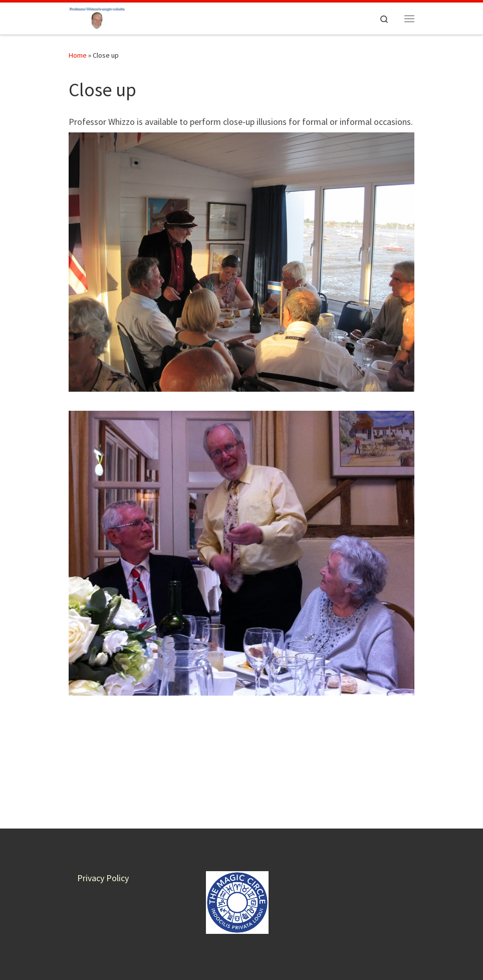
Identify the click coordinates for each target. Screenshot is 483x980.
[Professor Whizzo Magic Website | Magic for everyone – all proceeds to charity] (97, 17)
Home (78, 55)
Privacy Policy (103, 817)
